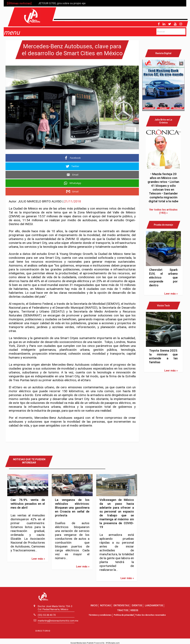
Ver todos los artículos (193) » (163, 211)
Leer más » (38, 559)
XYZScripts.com (113, 643)
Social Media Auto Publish (82, 643)
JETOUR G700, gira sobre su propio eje (62, 3)
